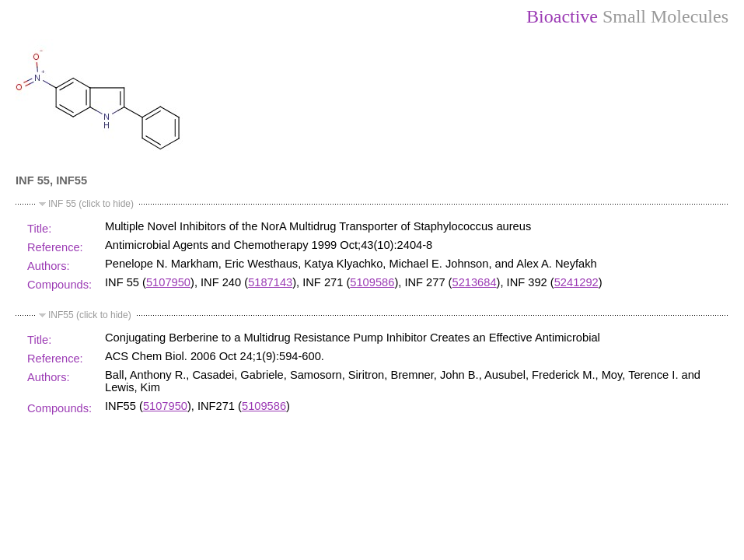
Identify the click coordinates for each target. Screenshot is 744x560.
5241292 (576, 282)
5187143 (270, 282)
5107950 (168, 282)
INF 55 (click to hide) (91, 204)
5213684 (475, 282)
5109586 (372, 282)
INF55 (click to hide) (90, 315)
